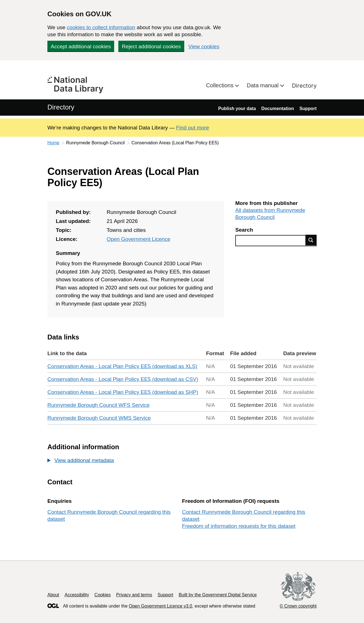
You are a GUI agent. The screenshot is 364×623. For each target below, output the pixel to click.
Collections (221, 85)
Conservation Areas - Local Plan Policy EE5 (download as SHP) (123, 392)
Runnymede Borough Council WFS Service (98, 405)
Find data (311, 240)
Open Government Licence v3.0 (160, 606)
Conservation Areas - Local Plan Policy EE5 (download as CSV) (123, 379)
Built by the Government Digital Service (218, 595)
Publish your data (237, 109)
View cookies (204, 46)
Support (308, 109)
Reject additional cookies (151, 46)
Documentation (278, 109)
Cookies (103, 595)
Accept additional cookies (81, 46)
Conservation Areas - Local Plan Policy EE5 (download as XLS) (122, 366)
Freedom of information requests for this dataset (239, 526)
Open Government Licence (138, 239)
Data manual (263, 85)
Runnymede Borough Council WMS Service (99, 418)
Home (53, 143)
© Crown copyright (298, 606)
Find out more (193, 128)
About (53, 595)
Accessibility (77, 595)
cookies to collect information (101, 27)
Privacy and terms (134, 595)
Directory (304, 86)
